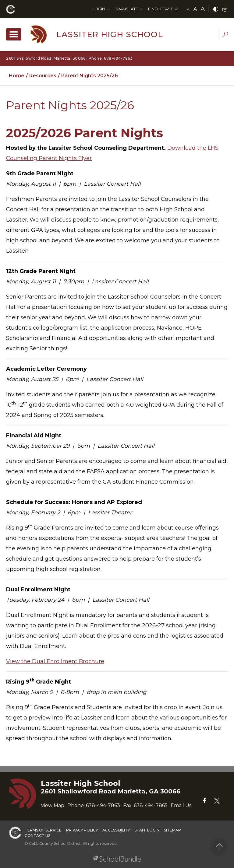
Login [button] (99, 9)
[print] (225, 10)
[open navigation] (14, 34)
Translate (127, 9)
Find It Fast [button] (160, 9)
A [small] (188, 9)
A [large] (203, 9)
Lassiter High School (110, 34)
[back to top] (219, 847)
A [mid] (195, 9)
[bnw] (216, 10)
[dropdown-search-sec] (225, 35)
